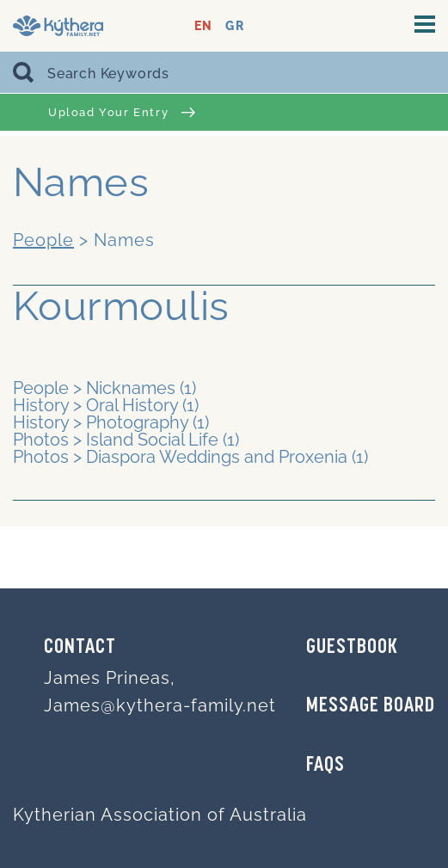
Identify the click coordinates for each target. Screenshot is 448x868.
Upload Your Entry (122, 112)
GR (234, 26)
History (41, 405)
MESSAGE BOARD (371, 706)
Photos (41, 440)
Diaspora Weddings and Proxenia (217, 457)
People (43, 240)
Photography (137, 422)
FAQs (325, 766)
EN (203, 26)
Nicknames (131, 388)
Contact (80, 648)
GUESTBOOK (352, 648)
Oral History (132, 405)
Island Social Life (152, 440)
